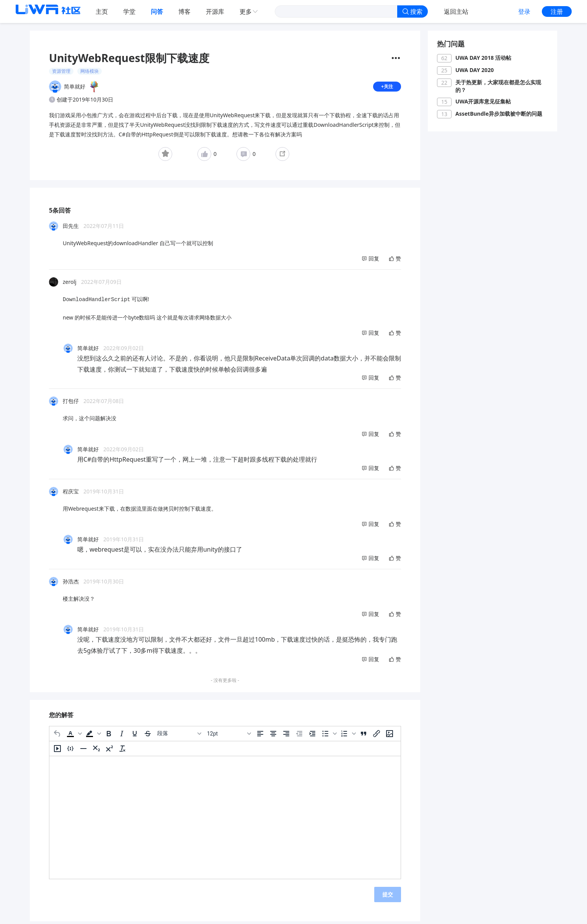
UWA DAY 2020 (474, 70)
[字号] (229, 736)
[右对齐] (286, 736)
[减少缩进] (299, 736)
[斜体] (122, 736)
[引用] (364, 736)
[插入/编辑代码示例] (70, 751)
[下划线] (135, 736)
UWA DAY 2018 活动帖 (483, 58)
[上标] (109, 751)
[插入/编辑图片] (390, 736)
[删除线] (148, 736)
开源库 (215, 11)
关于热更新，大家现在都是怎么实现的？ (498, 86)
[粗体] (109, 736)
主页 (102, 11)
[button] (73, 736)
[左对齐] (260, 736)
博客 (184, 11)
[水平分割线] (83, 751)
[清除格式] (122, 751)
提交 (388, 897)
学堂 (129, 11)
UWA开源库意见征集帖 (483, 101)
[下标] (96, 751)
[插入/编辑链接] (377, 736)
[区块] (179, 736)
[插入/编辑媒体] (57, 751)
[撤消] (57, 736)
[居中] (273, 736)
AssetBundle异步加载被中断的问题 (499, 114)
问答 (157, 11)
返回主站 (456, 11)
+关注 (386, 88)
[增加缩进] (312, 736)
